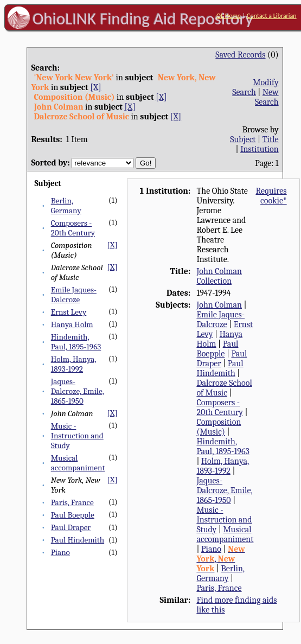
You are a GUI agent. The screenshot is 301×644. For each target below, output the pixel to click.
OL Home (229, 16)
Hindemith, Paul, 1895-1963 (76, 342)
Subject (243, 139)
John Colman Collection (219, 276)
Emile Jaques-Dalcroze (74, 295)
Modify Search (255, 87)
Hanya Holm (72, 324)
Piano (60, 552)
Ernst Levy (69, 312)
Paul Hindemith (78, 540)
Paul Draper (71, 527)
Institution (260, 149)
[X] (95, 87)
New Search (267, 97)
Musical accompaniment (78, 463)
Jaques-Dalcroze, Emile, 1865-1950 (78, 391)
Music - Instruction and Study (77, 436)
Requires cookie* (271, 196)
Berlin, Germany (66, 206)
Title (271, 139)
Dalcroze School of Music (224, 388)
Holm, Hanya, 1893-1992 (74, 364)
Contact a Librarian (272, 16)
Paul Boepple (73, 515)
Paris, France (72, 502)
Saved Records (240, 55)
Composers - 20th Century (73, 228)
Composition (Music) (219, 427)
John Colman (219, 305)
